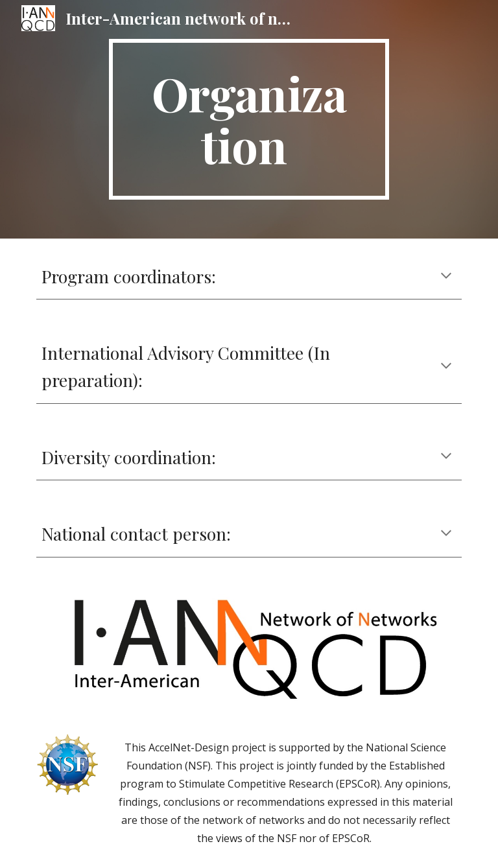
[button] (446, 277)
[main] (249, 119)
